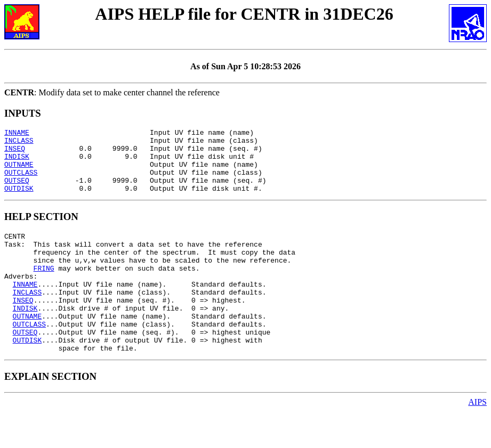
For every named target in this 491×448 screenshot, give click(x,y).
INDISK (17, 162)
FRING (44, 289)
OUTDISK (19, 201)
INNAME (17, 134)
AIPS (477, 439)
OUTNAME (19, 172)
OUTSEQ (17, 191)
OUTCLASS (21, 182)
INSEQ (15, 153)
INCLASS (19, 143)
